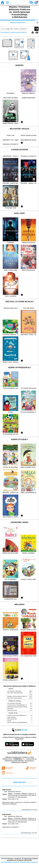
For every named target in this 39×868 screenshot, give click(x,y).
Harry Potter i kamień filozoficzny (15, 693)
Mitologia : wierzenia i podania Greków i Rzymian (19, 696)
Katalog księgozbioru (18, 23)
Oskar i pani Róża (12, 717)
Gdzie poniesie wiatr (12, 710)
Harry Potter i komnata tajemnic (15, 698)
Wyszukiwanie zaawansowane (11, 32)
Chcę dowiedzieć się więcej (10, 862)
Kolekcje (24, 32)
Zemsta (9, 721)
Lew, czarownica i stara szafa (14, 691)
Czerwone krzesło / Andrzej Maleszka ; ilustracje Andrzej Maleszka (23, 705)
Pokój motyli (10, 709)
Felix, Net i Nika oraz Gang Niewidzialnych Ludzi (19, 722)
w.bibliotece (19, 759)
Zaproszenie (7, 790)
